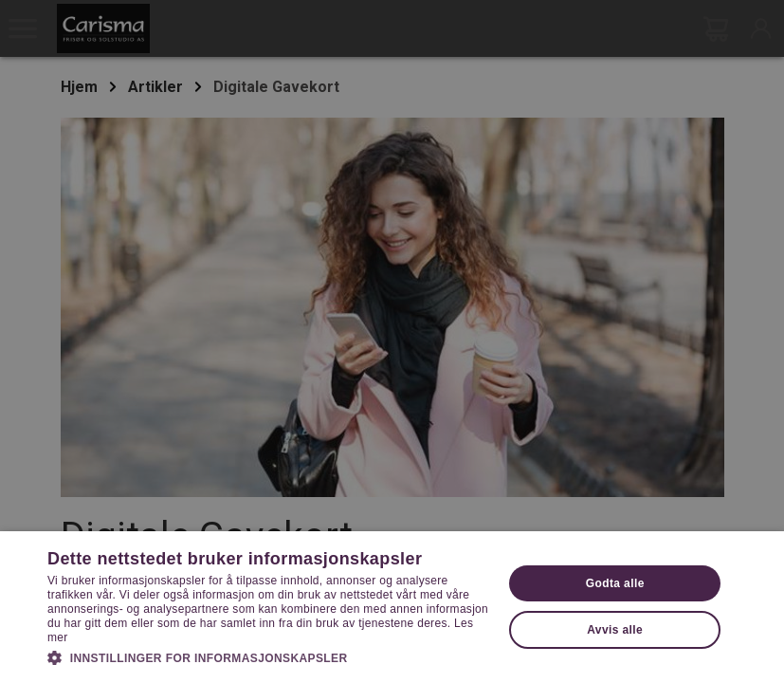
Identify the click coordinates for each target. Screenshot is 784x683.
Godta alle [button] (615, 583)
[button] (268, 656)
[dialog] (392, 341)
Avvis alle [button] (615, 630)
